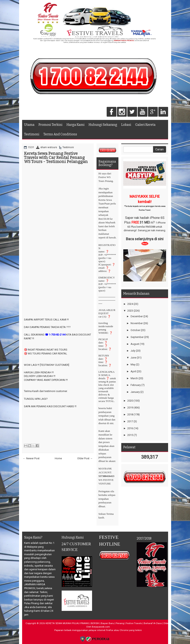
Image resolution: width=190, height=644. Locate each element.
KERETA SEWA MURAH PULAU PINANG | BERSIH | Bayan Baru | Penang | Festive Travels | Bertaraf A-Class (104, 623)
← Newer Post (31, 458)
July (133, 351)
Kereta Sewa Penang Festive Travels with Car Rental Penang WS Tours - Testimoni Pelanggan (56, 157)
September (137, 337)
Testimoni (32, 134)
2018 (130, 414)
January (135, 392)
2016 (130, 428)
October (135, 330)
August (135, 344)
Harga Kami (76, 125)
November (137, 323)
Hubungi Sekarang (103, 125)
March (134, 378)
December (137, 316)
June (133, 358)
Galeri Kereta (145, 125)
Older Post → (85, 458)
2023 (130, 311)
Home (58, 458)
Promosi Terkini (50, 125)
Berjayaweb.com (101, 627)
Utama (29, 125)
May (133, 364)
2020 (130, 401)
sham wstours (49, 147)
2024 (130, 304)
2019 (130, 408)
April (133, 371)
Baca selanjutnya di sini (145, 239)
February (136, 385)
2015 (130, 435)
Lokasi (126, 125)
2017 (130, 421)
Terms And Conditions (60, 134)
